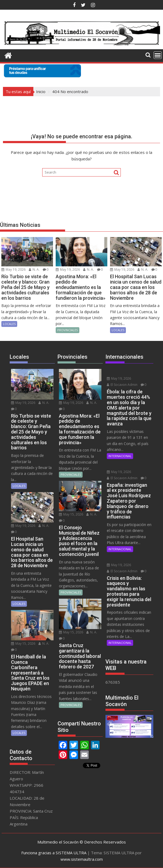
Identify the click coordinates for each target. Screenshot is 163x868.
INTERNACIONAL (120, 456)
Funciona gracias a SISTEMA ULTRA (54, 853)
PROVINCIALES (68, 330)
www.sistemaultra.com (82, 859)
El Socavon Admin (122, 385)
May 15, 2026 (23, 643)
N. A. (34, 269)
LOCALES (9, 324)
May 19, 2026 (13, 269)
